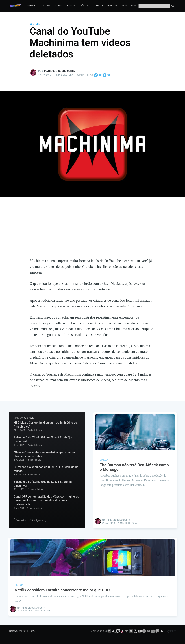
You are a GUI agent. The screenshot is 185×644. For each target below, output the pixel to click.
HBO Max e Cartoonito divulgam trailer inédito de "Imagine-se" (45, 425)
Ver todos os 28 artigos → (30, 520)
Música (84, 6)
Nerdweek (14, 631)
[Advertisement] (92, 231)
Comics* (98, 6)
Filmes (59, 6)
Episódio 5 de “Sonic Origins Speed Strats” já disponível (43, 439)
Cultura (45, 6)
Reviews (112, 6)
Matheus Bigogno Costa (59, 71)
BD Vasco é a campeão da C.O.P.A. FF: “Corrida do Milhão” (46, 469)
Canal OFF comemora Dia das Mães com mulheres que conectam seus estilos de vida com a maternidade (46, 500)
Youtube (35, 24)
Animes (31, 6)
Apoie (133, 6)
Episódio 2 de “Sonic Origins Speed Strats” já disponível (43, 484)
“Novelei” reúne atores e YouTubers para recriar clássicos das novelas (44, 454)
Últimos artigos (99, 631)
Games (71, 6)
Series (126, 6)
